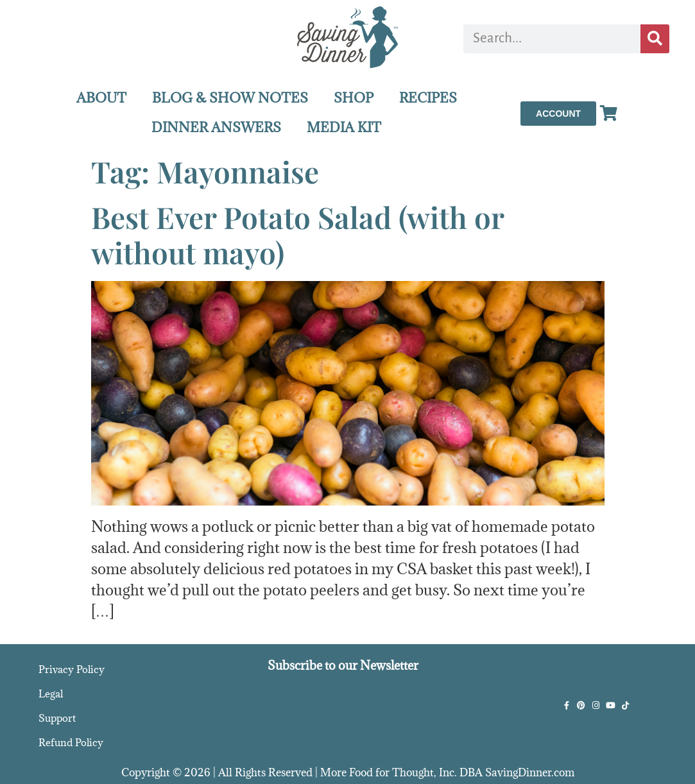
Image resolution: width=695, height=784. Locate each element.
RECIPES (428, 98)
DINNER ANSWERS (216, 127)
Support (57, 718)
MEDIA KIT (344, 127)
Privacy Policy (72, 669)
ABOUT (101, 98)
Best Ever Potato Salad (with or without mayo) (297, 234)
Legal (51, 694)
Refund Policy (71, 742)
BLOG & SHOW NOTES (230, 98)
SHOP (354, 98)
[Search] (655, 39)
